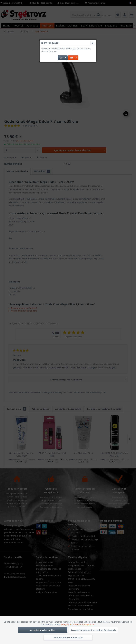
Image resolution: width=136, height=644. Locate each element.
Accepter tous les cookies (43, 630)
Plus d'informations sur (84, 624)
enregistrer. (67, 624)
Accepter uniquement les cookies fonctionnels (93, 630)
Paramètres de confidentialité (68, 637)
